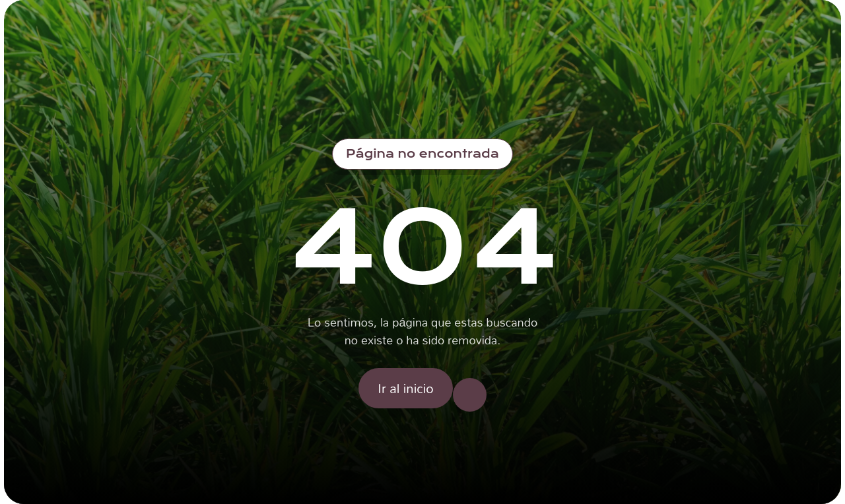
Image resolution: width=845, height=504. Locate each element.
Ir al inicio (405, 388)
